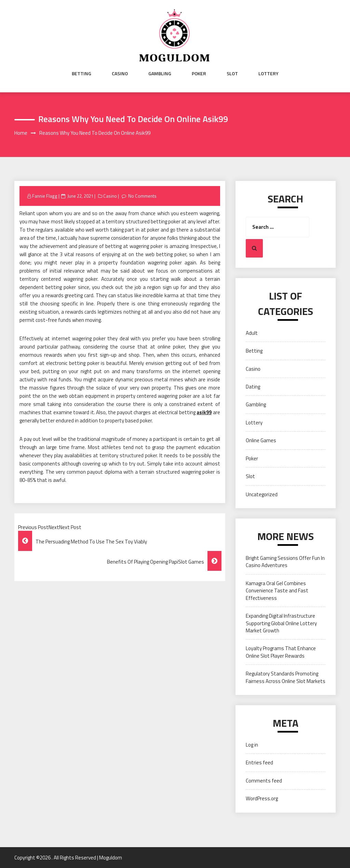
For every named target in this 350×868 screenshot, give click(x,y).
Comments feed (264, 781)
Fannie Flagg (45, 196)
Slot (232, 74)
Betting (82, 74)
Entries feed (259, 762)
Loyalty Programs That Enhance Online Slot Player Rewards (281, 652)
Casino (120, 74)
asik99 (204, 412)
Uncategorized (262, 494)
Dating (253, 387)
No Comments (142, 196)
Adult (252, 333)
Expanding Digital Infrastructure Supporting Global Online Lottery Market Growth (281, 623)
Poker (199, 74)
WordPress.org (262, 798)
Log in (252, 745)
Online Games (261, 440)
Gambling (160, 74)
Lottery (268, 74)
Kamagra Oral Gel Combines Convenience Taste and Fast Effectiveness (277, 591)
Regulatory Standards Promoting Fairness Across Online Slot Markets (286, 677)
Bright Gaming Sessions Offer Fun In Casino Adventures (285, 562)
